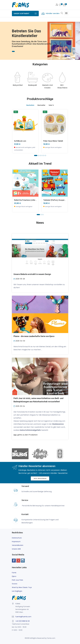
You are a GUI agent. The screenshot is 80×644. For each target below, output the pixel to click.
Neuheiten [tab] (30, 105)
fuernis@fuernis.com (23, 617)
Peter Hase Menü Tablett (53, 141)
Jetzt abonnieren (40, 478)
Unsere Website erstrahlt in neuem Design (32, 274)
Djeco (14, 576)
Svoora (15, 584)
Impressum (16, 542)
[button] (36, 155)
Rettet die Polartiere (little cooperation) (30, 200)
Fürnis (14, 573)
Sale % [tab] (51, 105)
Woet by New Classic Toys (22, 587)
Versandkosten (18, 545)
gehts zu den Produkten (26, 435)
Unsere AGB (16, 549)
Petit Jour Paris (17, 580)
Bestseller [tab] (41, 105)
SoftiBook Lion (20, 141)
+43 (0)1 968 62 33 (22, 621)
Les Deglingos (17, 591)
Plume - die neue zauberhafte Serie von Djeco (34, 336)
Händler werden (53, 13)
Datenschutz (17, 538)
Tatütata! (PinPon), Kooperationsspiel (58, 200)
